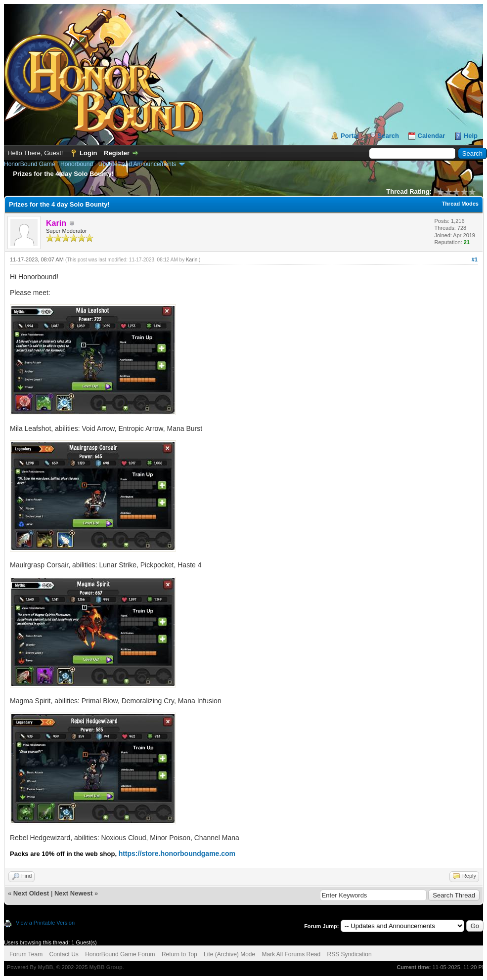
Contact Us (64, 954)
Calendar (432, 136)
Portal (350, 136)
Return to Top (179, 954)
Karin (192, 260)
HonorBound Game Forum (120, 954)
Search (388, 136)
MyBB (45, 967)
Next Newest (73, 893)
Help (471, 136)
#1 (475, 259)
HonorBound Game (29, 164)
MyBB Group (106, 967)
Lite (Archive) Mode (229, 954)
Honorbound (77, 164)
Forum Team (26, 954)
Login (88, 153)
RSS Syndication (350, 954)
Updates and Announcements (137, 164)
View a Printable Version (45, 923)
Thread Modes (460, 204)
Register (117, 153)
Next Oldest (31, 893)
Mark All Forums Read (291, 954)
